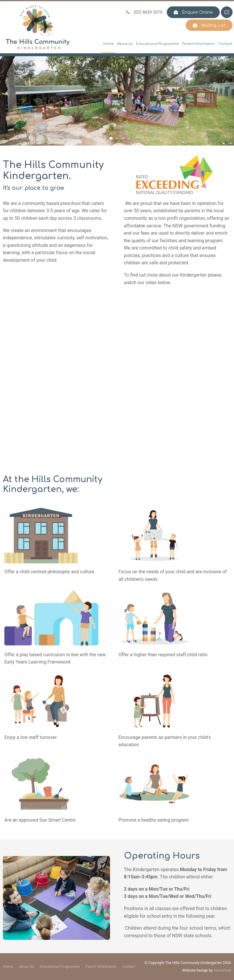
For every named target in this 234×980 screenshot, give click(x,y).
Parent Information (198, 44)
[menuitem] (8, 967)
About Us (125, 44)
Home (108, 44)
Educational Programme (157, 44)
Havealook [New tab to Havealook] (222, 970)
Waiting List (213, 25)
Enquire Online (197, 12)
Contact (225, 44)
